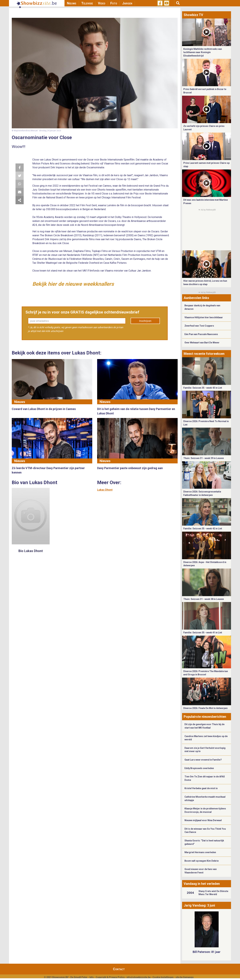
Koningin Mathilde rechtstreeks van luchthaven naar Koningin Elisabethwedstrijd (203, 52)
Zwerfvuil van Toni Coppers (199, 326)
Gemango (188, 977)
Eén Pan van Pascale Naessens (201, 334)
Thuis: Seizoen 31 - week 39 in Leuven (204, 458)
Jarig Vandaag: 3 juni (199, 905)
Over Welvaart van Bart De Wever (202, 343)
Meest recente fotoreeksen (204, 354)
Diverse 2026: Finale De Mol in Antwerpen (205, 708)
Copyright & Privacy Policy (110, 977)
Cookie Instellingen (163, 977)
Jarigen (127, 3)
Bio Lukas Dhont (31, 551)
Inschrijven (145, 321)
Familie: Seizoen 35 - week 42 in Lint (203, 529)
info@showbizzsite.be (139, 977)
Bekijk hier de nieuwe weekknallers (73, 284)
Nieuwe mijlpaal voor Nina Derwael (203, 820)
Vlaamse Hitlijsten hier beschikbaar (204, 317)
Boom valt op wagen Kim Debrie (202, 861)
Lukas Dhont (105, 490)
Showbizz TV (193, 15)
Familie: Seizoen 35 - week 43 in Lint (203, 388)
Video (102, 3)
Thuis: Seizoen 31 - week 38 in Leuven (204, 599)
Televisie (87, 3)
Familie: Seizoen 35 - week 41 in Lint (203, 633)
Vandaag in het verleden (202, 884)
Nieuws (72, 3)
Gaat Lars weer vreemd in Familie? (203, 760)
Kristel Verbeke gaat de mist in (201, 788)
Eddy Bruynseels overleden (199, 768)
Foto (114, 3)
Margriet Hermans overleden (200, 852)
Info (92, 977)
